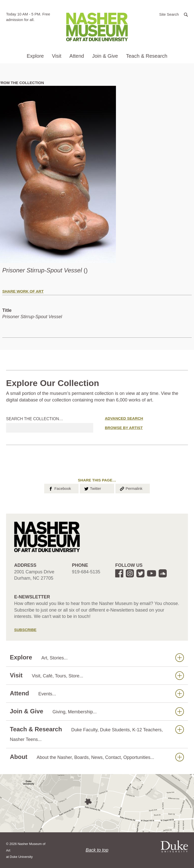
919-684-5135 (86, 572)
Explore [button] (35, 56)
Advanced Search (124, 418)
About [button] (97, 757)
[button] (174, 14)
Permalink (131, 488)
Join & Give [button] (105, 56)
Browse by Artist (124, 428)
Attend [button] (77, 56)
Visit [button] (56, 56)
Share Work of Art (23, 291)
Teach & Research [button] (147, 56)
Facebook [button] (59, 488)
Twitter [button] (92, 488)
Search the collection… (35, 419)
